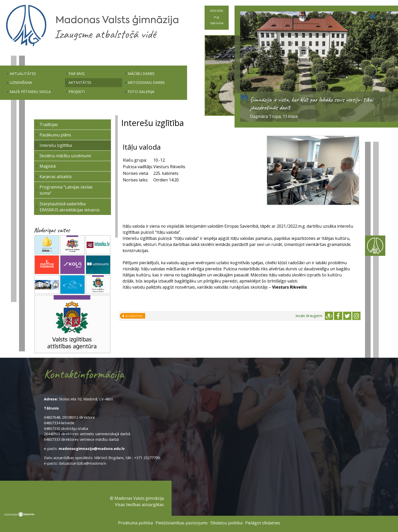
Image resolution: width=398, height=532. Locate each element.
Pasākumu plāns (55, 135)
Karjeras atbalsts (56, 177)
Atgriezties (133, 316)
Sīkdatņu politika (226, 523)
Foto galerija (141, 92)
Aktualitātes (23, 74)
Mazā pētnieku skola (30, 92)
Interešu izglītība (56, 145)
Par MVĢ (77, 74)
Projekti (77, 92)
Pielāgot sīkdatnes (263, 523)
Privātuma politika (135, 523)
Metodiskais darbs (146, 82)
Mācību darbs (141, 74)
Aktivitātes (80, 82)
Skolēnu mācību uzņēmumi (65, 156)
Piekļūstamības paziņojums (182, 523)
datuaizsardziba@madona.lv (82, 463)
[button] (373, 17)
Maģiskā (48, 166)
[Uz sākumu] (92, 46)
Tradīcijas (49, 124)
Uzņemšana (21, 82)
